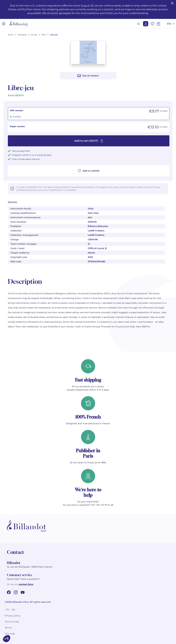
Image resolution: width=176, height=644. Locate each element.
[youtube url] (23, 592)
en (14, 610)
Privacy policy (12, 616)
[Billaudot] (19, 24)
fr (7, 610)
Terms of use (12, 622)
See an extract (88, 76)
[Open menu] (4, 24)
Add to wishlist (89, 171)
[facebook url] (9, 592)
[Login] (146, 24)
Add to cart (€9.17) (89, 141)
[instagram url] (16, 592)
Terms (8, 628)
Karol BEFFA (16, 95)
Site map (10, 634)
